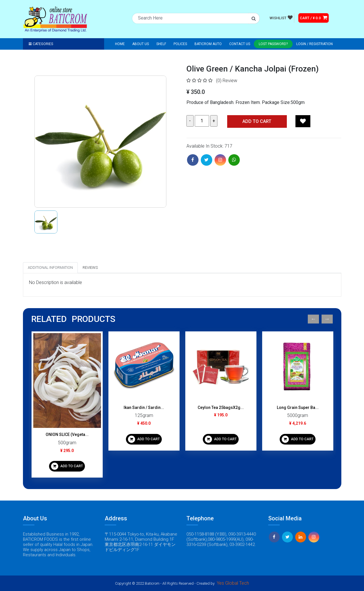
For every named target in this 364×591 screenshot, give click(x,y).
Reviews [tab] (90, 268)
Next (327, 319)
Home (120, 44)
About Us (141, 44)
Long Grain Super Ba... (298, 407)
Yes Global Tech (233, 583)
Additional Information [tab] (50, 268)
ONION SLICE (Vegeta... (67, 434)
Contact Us (240, 44)
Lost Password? (273, 44)
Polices (180, 44)
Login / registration (315, 44)
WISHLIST (281, 18)
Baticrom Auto (208, 44)
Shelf (161, 44)
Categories (41, 44)
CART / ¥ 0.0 (314, 18)
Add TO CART (257, 121)
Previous (313, 319)
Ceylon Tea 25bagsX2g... (221, 407)
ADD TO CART (67, 466)
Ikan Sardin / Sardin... (144, 407)
